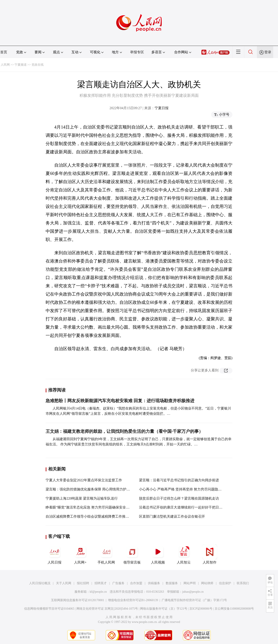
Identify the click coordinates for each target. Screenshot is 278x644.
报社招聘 (83, 583)
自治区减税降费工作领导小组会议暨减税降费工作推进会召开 (93, 516)
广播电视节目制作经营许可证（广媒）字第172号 (194, 600)
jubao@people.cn (193, 592)
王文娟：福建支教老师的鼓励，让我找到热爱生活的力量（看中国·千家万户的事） (124, 431)
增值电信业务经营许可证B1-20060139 (133, 600)
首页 (4, 52)
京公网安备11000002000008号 (234, 609)
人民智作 (210, 554)
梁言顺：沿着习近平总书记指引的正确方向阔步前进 (179, 480)
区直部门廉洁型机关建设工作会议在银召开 (172, 516)
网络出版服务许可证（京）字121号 (164, 609)
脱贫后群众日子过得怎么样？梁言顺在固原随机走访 (179, 498)
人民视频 (158, 554)
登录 (268, 52)
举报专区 (137, 52)
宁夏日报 (162, 108)
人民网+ (80, 554)
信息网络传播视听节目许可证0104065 (49, 609)
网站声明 (190, 583)
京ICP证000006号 (201, 609)
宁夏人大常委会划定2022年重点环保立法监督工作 (84, 480)
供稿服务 (154, 583)
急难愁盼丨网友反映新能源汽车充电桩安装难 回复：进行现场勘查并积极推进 (120, 401)
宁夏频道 (21, 65)
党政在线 (38, 65)
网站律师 (207, 583)
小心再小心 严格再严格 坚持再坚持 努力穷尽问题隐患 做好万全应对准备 (195, 489)
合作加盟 (136, 583)
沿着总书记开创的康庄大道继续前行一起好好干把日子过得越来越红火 (193, 507)
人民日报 (55, 554)
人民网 (5, 65)
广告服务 (118, 583)
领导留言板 (132, 554)
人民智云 (184, 554)
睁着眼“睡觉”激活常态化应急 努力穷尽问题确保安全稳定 (89, 507)
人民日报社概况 (40, 583)
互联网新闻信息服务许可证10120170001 (78, 600)
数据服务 (172, 583)
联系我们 (243, 583)
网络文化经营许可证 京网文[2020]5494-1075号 (107, 609)
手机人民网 (106, 554)
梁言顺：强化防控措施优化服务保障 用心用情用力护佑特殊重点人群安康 (102, 489)
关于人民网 (64, 583)
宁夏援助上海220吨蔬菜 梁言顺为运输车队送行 (82, 498)
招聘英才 (101, 583)
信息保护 (225, 583)
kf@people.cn (98, 592)
